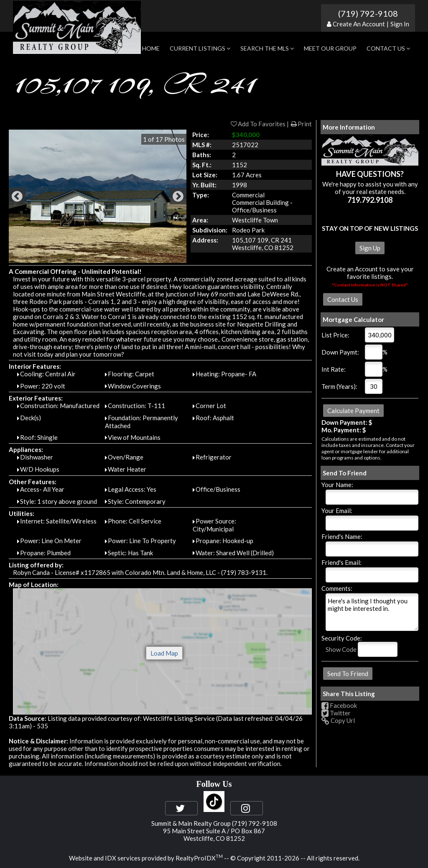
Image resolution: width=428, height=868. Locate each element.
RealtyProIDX (199, 858)
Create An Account (359, 24)
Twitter (336, 713)
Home (151, 48)
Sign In (400, 24)
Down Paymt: (340, 352)
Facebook (339, 705)
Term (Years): (339, 386)
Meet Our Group (330, 48)
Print (301, 124)
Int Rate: (334, 369)
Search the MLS (267, 48)
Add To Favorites (258, 124)
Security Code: (342, 638)
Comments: (337, 588)
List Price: (335, 335)
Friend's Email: (341, 562)
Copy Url (338, 720)
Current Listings (200, 48)
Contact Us (388, 48)
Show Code (341, 649)
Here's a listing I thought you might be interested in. (372, 612)
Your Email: (337, 511)
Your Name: (337, 485)
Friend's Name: (342, 536)
